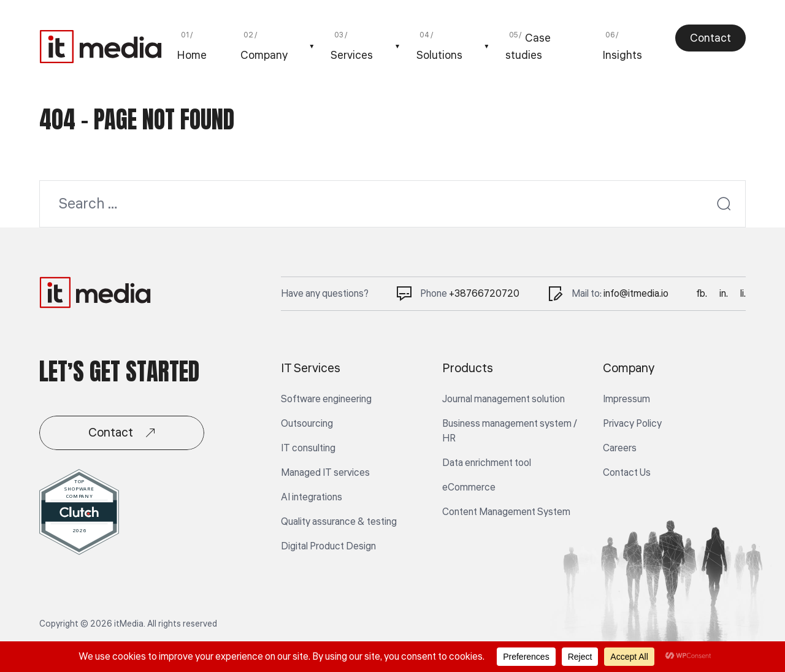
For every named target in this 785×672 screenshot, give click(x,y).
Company (264, 55)
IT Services (311, 368)
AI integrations (312, 497)
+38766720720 (484, 294)
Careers (620, 448)
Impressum (626, 399)
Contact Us (627, 473)
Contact (710, 38)
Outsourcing (307, 424)
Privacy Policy (632, 424)
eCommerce (469, 487)
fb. (702, 294)
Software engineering (326, 399)
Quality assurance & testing (339, 522)
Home (192, 55)
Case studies (528, 47)
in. (724, 294)
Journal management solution (504, 399)
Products (468, 368)
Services (352, 55)
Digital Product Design (328, 546)
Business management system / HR (510, 431)
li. (743, 294)
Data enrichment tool (487, 463)
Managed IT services (325, 473)
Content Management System (506, 512)
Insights (622, 55)
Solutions (439, 55)
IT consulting (308, 448)
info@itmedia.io (636, 294)
